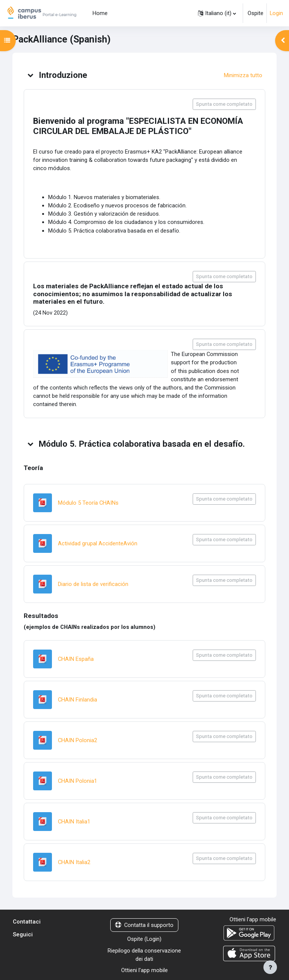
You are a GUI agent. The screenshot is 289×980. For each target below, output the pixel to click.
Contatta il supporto (144, 925)
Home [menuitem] (100, 13)
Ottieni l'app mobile (144, 970)
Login (276, 13)
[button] (217, 13)
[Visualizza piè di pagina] (270, 967)
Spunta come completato (224, 104)
